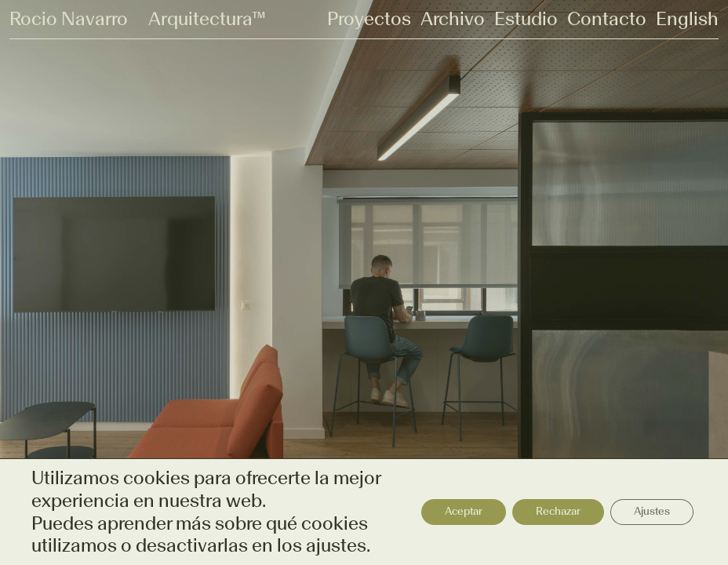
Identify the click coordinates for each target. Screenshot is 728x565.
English (687, 19)
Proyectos (369, 19)
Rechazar (558, 511)
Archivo (453, 19)
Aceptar (464, 511)
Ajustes (652, 511)
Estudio (526, 19)
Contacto (607, 19)
